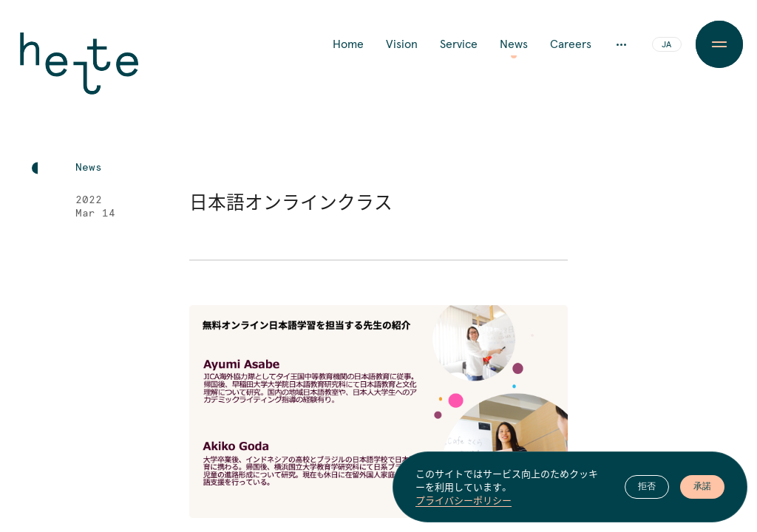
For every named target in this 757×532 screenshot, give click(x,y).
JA (666, 45)
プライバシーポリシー (464, 501)
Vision (402, 44)
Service (459, 44)
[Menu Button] (719, 44)
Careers (571, 44)
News (514, 44)
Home (348, 44)
